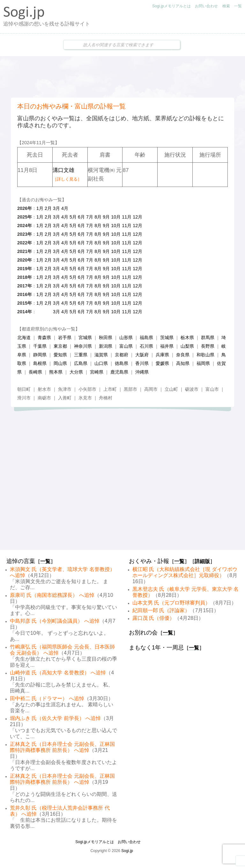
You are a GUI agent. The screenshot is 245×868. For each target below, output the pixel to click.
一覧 (238, 6)
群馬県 (208, 338)
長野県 (208, 346)
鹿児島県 (119, 372)
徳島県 (122, 363)
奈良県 (183, 355)
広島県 (81, 363)
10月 (116, 217)
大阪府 (142, 355)
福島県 (146, 338)
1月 (40, 208)
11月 (127, 217)
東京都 (60, 346)
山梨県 (187, 346)
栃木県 (187, 338)
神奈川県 (83, 346)
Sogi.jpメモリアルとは (171, 6)
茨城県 (167, 338)
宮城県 (85, 338)
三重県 (81, 355)
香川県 (142, 363)
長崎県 (35, 372)
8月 (98, 217)
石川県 (146, 346)
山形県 (126, 338)
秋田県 (106, 338)
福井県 (167, 346)
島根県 (40, 363)
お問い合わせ (206, 6)
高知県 (183, 363)
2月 (48, 208)
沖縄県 (142, 372)
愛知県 (60, 355)
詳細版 (202, 561)
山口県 (101, 363)
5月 (73, 217)
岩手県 (65, 338)
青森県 (44, 338)
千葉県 (40, 346)
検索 (226, 6)
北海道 (24, 338)
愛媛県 (162, 363)
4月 (65, 208)
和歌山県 (205, 355)
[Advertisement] (122, 77)
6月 (81, 217)
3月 (56, 208)
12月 (137, 217)
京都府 (122, 355)
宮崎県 (97, 372)
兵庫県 (162, 355)
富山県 (126, 346)
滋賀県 (101, 355)
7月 (90, 217)
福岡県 (203, 363)
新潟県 (106, 346)
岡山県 (60, 363)
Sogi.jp (127, 851)
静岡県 (40, 355)
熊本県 (56, 372)
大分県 (76, 372)
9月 (106, 217)
